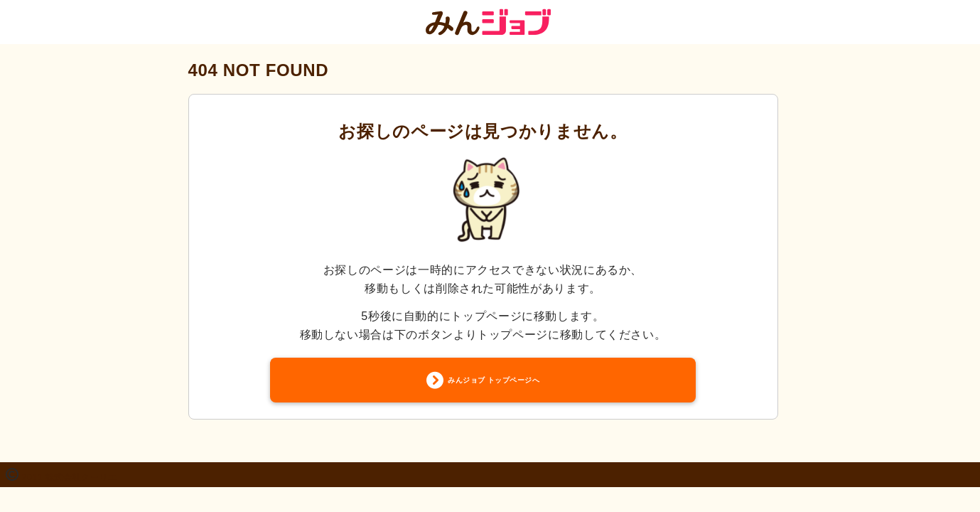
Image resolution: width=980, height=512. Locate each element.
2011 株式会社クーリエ (70, 479)
